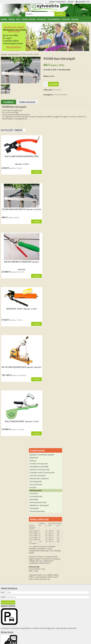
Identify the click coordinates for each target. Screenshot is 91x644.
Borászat (33, 461)
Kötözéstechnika (13, 54)
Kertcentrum (42, 19)
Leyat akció (34, 493)
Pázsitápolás (34, 508)
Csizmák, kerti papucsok (38, 464)
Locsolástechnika (36, 496)
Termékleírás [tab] (8, 102)
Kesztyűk (33, 488)
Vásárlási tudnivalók (29, 19)
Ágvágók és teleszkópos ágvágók (42, 455)
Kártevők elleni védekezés (39, 479)
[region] (45, 37)
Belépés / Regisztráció (57, 2)
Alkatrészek (34, 458)
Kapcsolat (75, 19)
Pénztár (71, 2)
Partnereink (66, 19)
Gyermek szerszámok (37, 476)
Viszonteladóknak (54, 19)
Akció (18, 19)
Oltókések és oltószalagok (39, 505)
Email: (3, 597)
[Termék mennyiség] (46, 84)
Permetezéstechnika (37, 511)
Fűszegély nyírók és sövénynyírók (42, 473)
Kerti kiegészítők (36, 482)
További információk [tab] (27, 102)
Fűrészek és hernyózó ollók (40, 470)
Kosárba (53, 84)
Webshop (12, 19)
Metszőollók (34, 499)
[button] (45, 37)
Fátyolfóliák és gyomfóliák (39, 467)
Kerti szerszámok (36, 485)
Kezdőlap (4, 19)
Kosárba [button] (36, 172)
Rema (52, 76)
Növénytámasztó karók (38, 502)
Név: (3, 592)
